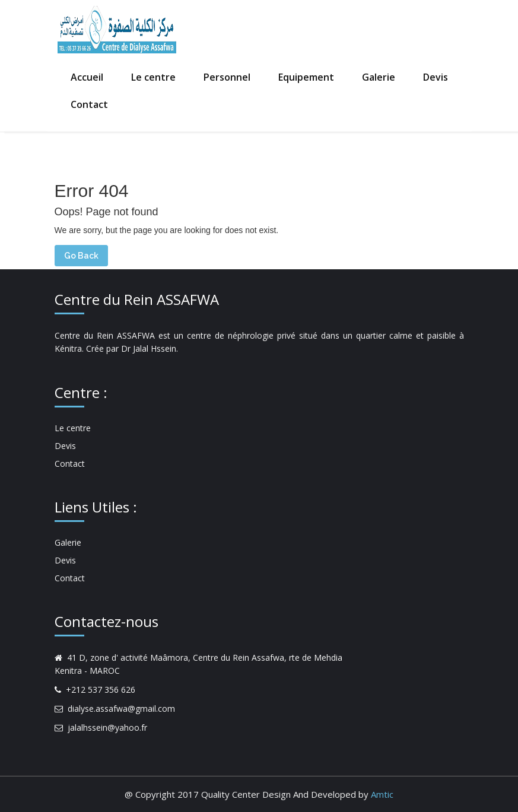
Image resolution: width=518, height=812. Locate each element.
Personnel (227, 77)
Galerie (379, 77)
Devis (436, 77)
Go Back (81, 256)
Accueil (87, 77)
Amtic (382, 794)
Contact (89, 104)
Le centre (153, 77)
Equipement (306, 77)
